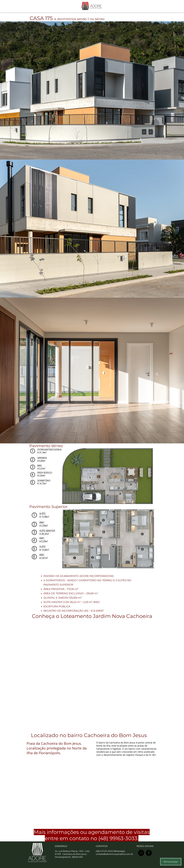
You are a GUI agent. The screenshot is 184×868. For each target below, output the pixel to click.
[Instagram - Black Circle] (141, 853)
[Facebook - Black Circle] (149, 853)
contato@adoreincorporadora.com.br (114, 854)
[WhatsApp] (171, 862)
